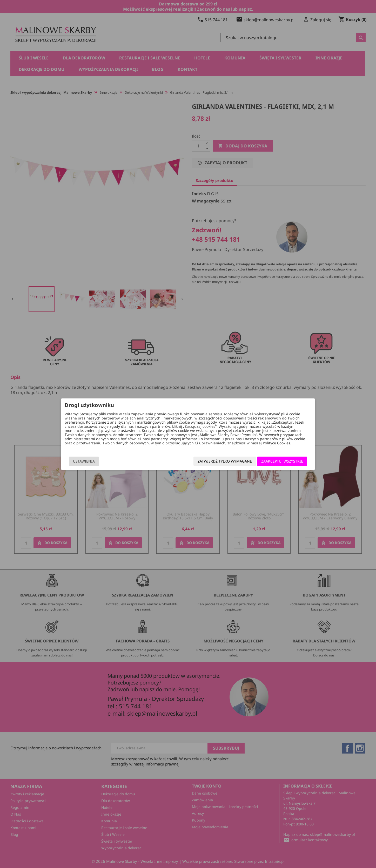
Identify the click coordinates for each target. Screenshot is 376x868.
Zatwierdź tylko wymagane (224, 461)
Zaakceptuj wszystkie (282, 461)
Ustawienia (84, 461)
